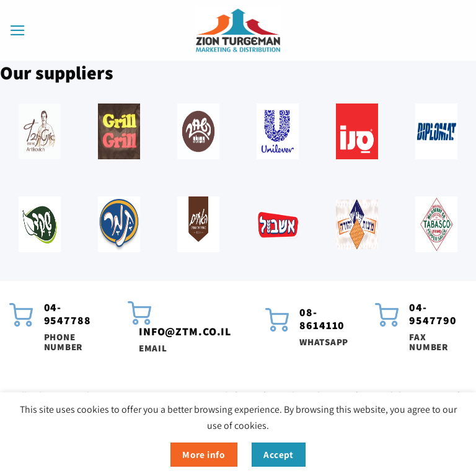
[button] (18, 30)
